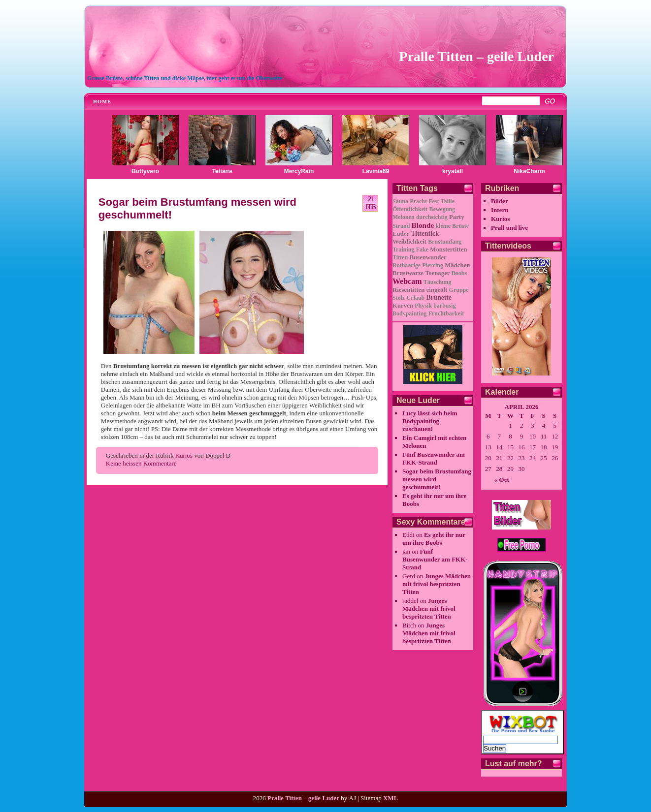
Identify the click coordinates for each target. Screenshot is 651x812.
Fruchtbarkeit (446, 313)
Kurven (403, 306)
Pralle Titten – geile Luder (476, 56)
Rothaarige (407, 265)
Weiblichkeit (409, 242)
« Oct (502, 480)
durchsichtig (432, 217)
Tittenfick (425, 234)
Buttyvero (145, 171)
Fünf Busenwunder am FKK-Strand (434, 458)
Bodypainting (409, 313)
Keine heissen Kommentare (141, 463)
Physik (423, 306)
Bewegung (442, 209)
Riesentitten (408, 290)
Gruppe (459, 290)
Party (457, 217)
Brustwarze (408, 273)
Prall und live (509, 228)
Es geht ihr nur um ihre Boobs (434, 539)
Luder (401, 234)
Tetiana (222, 171)
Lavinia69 (376, 171)
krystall (453, 171)
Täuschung (438, 282)
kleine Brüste (452, 226)
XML (391, 798)
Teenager (438, 273)
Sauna (400, 201)
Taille (448, 201)
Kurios (184, 455)
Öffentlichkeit (410, 209)
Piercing (433, 265)
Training (403, 250)
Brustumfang (445, 242)
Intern (500, 210)
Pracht (418, 201)
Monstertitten (448, 250)
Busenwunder (428, 257)
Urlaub (416, 298)
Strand (401, 226)
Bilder (500, 201)
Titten (400, 257)
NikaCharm (529, 171)
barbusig (444, 306)
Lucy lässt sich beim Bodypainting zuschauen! (430, 421)
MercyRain (299, 171)
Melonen (404, 217)
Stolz (399, 298)
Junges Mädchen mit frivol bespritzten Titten (437, 584)
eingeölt (437, 290)
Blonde (423, 225)
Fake (422, 250)
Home (102, 102)
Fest (434, 201)
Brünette (439, 297)
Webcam (407, 281)
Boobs (459, 273)
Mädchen (457, 265)
